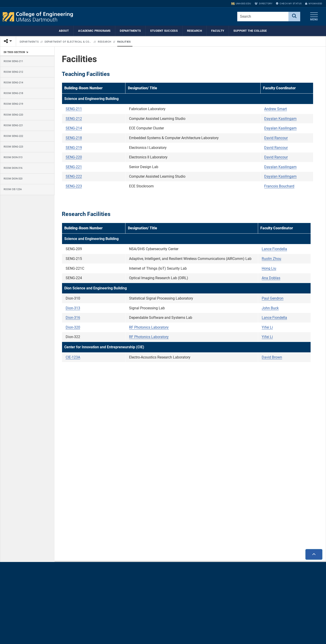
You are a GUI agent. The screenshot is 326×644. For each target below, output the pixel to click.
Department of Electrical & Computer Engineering (68, 42)
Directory (264, 4)
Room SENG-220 (13, 115)
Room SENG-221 (13, 125)
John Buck (270, 308)
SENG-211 (74, 109)
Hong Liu (269, 269)
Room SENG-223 (13, 147)
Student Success (164, 31)
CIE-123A (73, 358)
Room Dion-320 (13, 179)
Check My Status (289, 4)
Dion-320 (73, 328)
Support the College (250, 31)
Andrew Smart (276, 109)
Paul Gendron (273, 299)
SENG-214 (74, 129)
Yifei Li (267, 328)
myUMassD (314, 4)
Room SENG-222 (13, 136)
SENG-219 (74, 148)
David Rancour (276, 138)
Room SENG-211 (13, 61)
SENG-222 (74, 177)
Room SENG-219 (13, 104)
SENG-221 (74, 167)
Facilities (124, 42)
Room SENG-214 (13, 83)
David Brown (272, 358)
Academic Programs (94, 31)
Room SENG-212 (13, 72)
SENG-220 (74, 157)
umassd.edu (241, 4)
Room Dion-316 (13, 168)
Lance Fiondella (274, 249)
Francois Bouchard (279, 186)
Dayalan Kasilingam (280, 119)
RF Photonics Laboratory (149, 328)
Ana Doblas (271, 278)
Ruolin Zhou (271, 259)
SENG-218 (74, 138)
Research (195, 31)
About (64, 31)
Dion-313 (73, 308)
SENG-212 (74, 119)
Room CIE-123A (13, 190)
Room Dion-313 (13, 157)
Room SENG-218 (13, 93)
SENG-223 (74, 186)
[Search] (294, 17)
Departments (130, 31)
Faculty (218, 31)
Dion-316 (73, 318)
